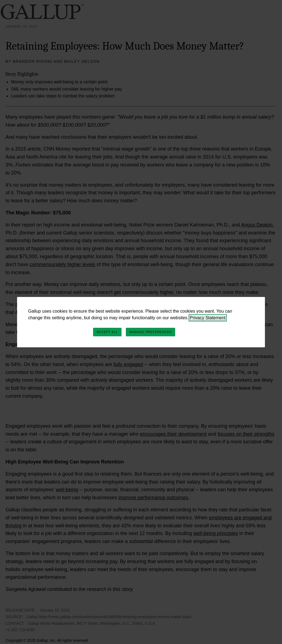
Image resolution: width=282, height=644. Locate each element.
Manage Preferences (151, 332)
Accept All (107, 332)
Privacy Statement (208, 318)
